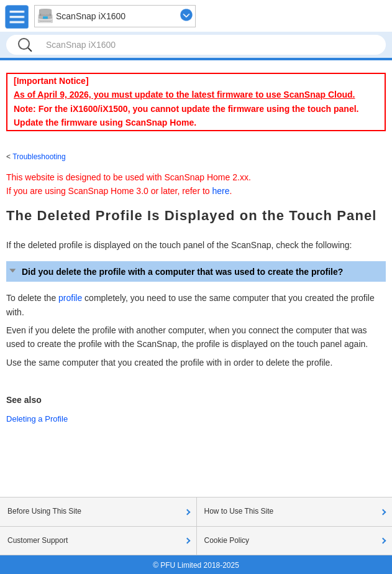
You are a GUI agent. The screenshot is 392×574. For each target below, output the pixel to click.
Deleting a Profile (37, 419)
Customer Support (38, 540)
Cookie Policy (227, 540)
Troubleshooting (39, 157)
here (221, 191)
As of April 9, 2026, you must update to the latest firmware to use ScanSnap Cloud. (184, 95)
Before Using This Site (44, 511)
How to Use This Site (239, 511)
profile (70, 298)
